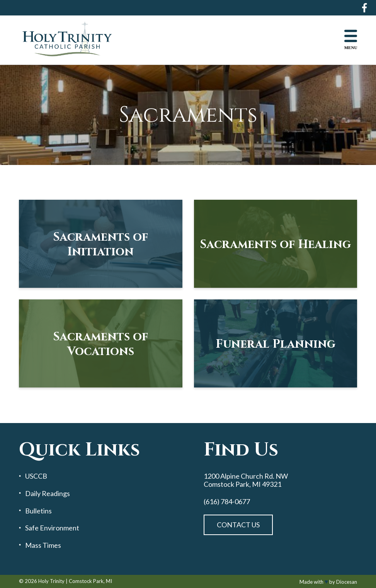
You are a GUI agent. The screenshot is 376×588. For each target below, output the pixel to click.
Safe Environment (52, 528)
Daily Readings (48, 494)
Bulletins (38, 511)
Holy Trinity (51, 581)
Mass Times (43, 545)
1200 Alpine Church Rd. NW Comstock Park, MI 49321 (246, 480)
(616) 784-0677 (227, 502)
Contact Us (238, 525)
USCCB (36, 476)
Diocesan (347, 582)
